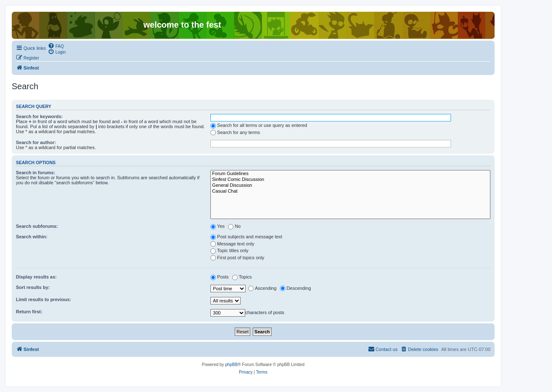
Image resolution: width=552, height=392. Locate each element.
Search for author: (36, 142)
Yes (218, 226)
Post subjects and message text (246, 237)
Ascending (262, 288)
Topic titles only (229, 250)
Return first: (29, 312)
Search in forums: (36, 173)
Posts (220, 277)
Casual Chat (350, 191)
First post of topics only (237, 258)
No (234, 226)
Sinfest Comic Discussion (350, 180)
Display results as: (36, 277)
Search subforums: (37, 226)
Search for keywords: (39, 116)
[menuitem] (56, 46)
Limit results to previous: (43, 299)
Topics (242, 277)
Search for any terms (235, 132)
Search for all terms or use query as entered (259, 125)
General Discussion (350, 186)
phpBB (231, 365)
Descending (295, 288)
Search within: (32, 237)
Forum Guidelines (350, 174)
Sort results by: (33, 287)
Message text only (232, 244)
